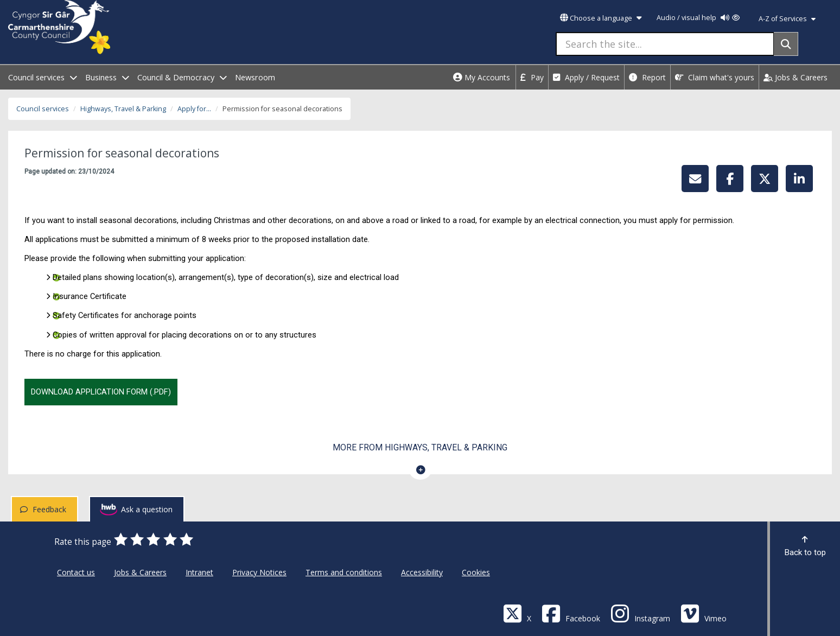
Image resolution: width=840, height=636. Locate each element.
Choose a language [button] (601, 18)
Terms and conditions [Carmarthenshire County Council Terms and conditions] (344, 572)
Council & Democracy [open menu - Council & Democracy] (182, 77)
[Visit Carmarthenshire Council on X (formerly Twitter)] (517, 613)
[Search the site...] (665, 44)
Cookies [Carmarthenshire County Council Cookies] (476, 572)
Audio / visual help (698, 18)
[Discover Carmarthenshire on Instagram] (640, 613)
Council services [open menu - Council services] (43, 77)
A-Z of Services (787, 19)
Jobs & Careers (796, 77)
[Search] (786, 44)
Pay (532, 77)
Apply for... (194, 109)
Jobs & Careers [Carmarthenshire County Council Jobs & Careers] (140, 572)
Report (647, 77)
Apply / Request (586, 77)
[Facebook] (571, 613)
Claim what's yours (715, 77)
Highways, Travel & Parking (123, 109)
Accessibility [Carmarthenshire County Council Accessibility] (422, 572)
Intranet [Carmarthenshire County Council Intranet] (199, 572)
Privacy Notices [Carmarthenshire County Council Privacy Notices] (259, 572)
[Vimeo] (704, 613)
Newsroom (255, 77)
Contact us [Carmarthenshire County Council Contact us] (76, 572)
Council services (43, 109)
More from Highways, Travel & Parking (420, 447)
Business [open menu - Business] (107, 77)
